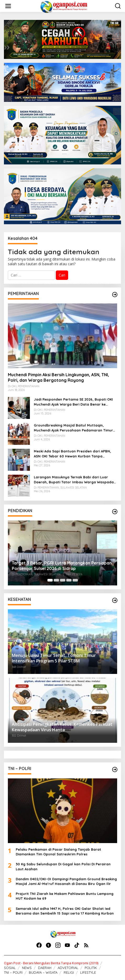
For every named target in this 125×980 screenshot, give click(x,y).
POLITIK (91, 968)
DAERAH (45, 968)
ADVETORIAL (68, 968)
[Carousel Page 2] (56, 580)
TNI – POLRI (13, 972)
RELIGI (69, 972)
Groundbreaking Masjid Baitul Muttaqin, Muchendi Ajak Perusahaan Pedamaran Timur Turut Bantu (73, 428)
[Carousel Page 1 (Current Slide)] (50, 580)
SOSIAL (10, 968)
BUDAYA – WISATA (43, 972)
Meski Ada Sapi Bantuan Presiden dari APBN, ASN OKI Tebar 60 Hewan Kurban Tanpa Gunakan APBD (72, 454)
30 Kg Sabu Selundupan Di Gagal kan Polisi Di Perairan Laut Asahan (63, 866)
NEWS (27, 968)
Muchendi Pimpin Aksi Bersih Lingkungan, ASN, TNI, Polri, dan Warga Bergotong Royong (58, 377)
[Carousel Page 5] (75, 580)
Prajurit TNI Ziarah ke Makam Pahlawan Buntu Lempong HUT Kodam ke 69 (65, 896)
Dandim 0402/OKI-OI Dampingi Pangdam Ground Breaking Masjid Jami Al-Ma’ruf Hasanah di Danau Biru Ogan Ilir (66, 881)
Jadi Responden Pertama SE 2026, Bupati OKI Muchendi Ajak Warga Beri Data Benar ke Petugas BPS (73, 402)
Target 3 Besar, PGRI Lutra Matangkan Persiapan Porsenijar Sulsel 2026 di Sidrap (62, 566)
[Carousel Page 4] (69, 580)
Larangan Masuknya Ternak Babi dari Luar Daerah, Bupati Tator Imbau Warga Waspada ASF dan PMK (74, 480)
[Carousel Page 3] (63, 580)
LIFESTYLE (88, 972)
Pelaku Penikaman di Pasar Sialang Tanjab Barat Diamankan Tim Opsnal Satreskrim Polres (58, 852)
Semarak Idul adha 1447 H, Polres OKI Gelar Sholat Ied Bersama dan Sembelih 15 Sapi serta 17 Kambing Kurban (65, 911)
